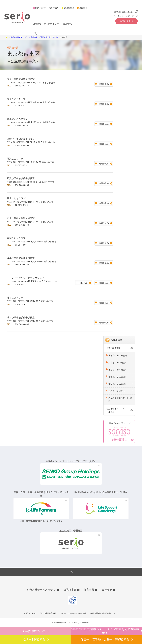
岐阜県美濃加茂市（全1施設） (120, 400)
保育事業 (89, 590)
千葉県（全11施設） (118, 377)
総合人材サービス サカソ (41, 590)
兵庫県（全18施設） (118, 363)
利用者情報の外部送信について (104, 613)
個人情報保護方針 (48, 613)
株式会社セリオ (17, 17)
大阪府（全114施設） (118, 356)
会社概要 (107, 590)
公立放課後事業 (113, 348)
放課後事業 (116, 340)
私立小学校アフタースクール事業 (117, 410)
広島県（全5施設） (117, 391)
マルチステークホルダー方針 (73, 613)
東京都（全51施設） (118, 370)
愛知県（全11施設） (118, 384)
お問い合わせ (30, 613)
